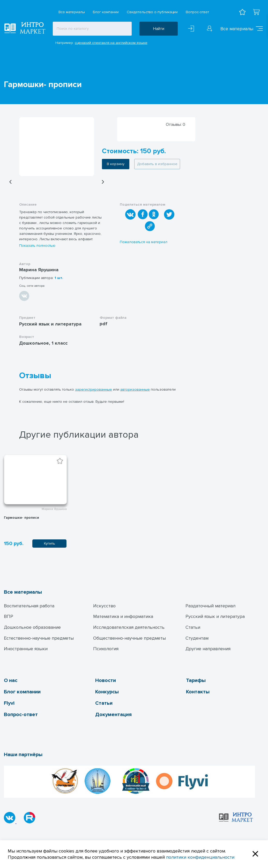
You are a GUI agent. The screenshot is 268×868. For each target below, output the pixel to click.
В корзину (116, 164)
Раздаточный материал (210, 606)
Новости (106, 680)
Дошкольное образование (32, 627)
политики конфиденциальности (200, 857)
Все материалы (72, 12)
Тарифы (196, 680)
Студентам (197, 638)
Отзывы (35, 376)
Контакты (198, 692)
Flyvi (9, 703)
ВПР (9, 616)
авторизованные (135, 389)
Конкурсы (107, 692)
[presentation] (10, 181)
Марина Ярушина (39, 270)
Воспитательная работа (29, 606)
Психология (106, 649)
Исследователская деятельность (129, 627)
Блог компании (106, 12)
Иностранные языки (26, 649)
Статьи (193, 627)
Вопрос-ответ (197, 12)
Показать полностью (37, 246)
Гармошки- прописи (21, 518)
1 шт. (59, 278)
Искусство (104, 606)
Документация (113, 715)
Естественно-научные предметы (39, 638)
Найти (159, 29)
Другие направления (208, 649)
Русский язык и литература (215, 616)
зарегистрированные (94, 389)
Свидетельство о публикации (152, 12)
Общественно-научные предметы (129, 638)
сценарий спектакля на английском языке (111, 43)
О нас (11, 680)
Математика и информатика (123, 616)
